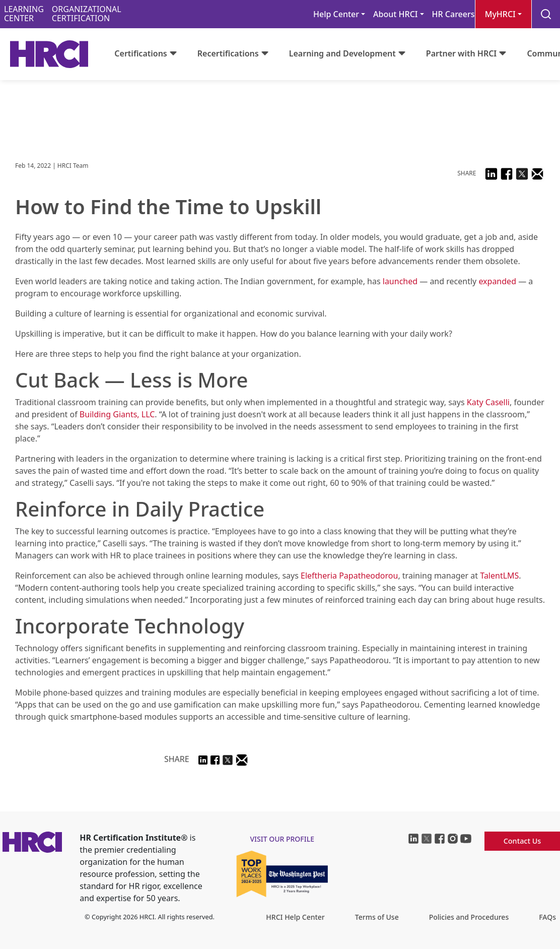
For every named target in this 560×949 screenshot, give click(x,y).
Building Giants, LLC (117, 414)
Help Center (336, 14)
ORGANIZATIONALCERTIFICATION (87, 14)
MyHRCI (500, 14)
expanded (497, 281)
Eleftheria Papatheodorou (349, 576)
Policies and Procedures (469, 917)
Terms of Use (377, 917)
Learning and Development (342, 53)
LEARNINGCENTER (24, 14)
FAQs (547, 917)
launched (400, 281)
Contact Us (522, 841)
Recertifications (228, 53)
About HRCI (395, 14)
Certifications (141, 53)
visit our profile (282, 839)
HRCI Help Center (295, 917)
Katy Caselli (488, 402)
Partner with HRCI (462, 53)
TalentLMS (499, 576)
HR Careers (453, 14)
